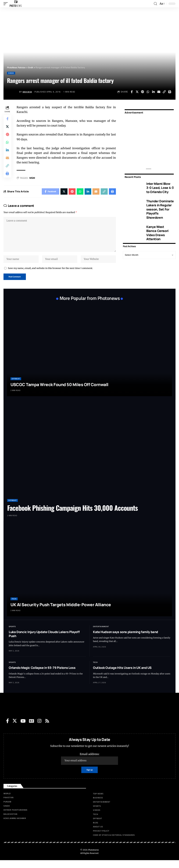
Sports (12, 634)
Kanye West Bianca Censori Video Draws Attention (157, 233)
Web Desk (28, 92)
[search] (155, 4)
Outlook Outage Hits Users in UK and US (122, 675)
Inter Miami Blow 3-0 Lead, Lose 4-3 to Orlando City (160, 188)
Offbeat (16, 386)
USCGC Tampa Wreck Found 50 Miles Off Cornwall (59, 392)
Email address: (89, 766)
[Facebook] (8, 728)
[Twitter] (15, 728)
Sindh (11, 73)
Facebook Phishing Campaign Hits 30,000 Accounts (72, 515)
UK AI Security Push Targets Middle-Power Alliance (61, 612)
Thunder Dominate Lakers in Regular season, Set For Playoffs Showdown (160, 209)
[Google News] (31, 728)
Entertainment (101, 634)
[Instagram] (39, 728)
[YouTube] (23, 728)
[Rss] (47, 728)
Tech (14, 606)
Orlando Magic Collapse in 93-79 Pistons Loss (42, 675)
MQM (33, 178)
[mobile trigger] (6, 4)
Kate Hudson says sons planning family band (126, 639)
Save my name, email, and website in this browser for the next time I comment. (50, 275)
